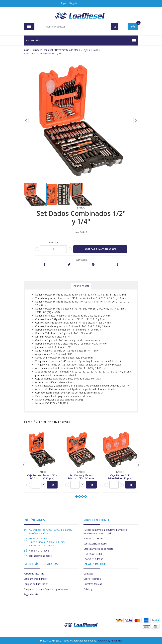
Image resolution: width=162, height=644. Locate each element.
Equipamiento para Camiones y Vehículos (46, 589)
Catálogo (88, 589)
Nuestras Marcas (93, 584)
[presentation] (26, 120)
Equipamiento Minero (35, 579)
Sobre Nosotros (92, 579)
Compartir (81, 260)
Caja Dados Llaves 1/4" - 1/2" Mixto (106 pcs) (42, 477)
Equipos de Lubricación (36, 584)
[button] (77, 496)
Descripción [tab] (81, 286)
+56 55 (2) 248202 (93, 538)
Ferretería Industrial (34, 574)
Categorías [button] (81, 41)
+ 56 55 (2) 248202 (39, 551)
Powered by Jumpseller (110, 641)
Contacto (88, 574)
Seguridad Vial (31, 594)
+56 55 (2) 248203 (93, 559)
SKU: (77, 232)
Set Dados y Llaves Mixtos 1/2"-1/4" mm (81, 477)
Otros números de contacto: (99, 549)
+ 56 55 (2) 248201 (94, 554)
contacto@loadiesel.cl (40, 556)
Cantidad (54, 242)
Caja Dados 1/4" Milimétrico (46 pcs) (120, 477)
